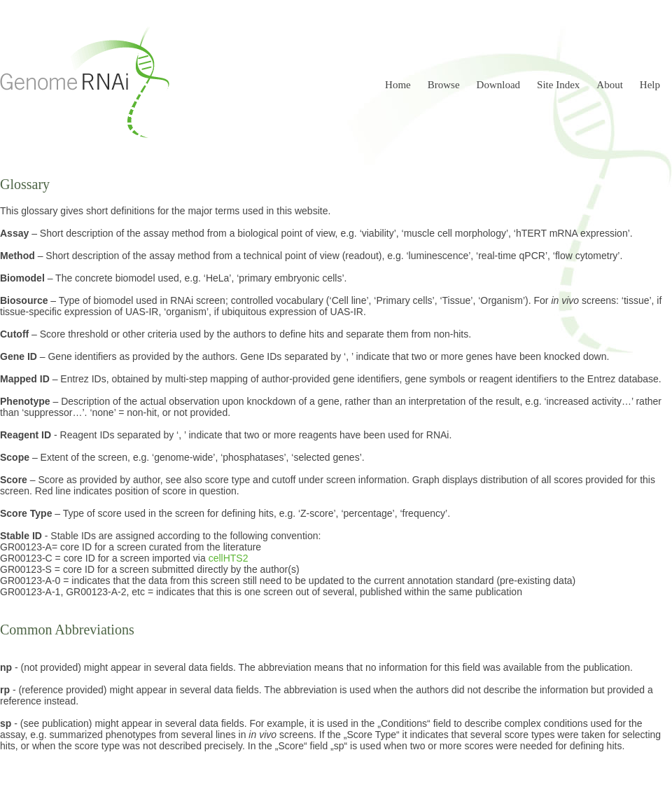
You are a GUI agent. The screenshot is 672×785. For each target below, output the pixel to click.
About (610, 85)
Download (499, 85)
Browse (444, 85)
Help (650, 85)
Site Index (558, 85)
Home (398, 85)
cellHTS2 (229, 558)
